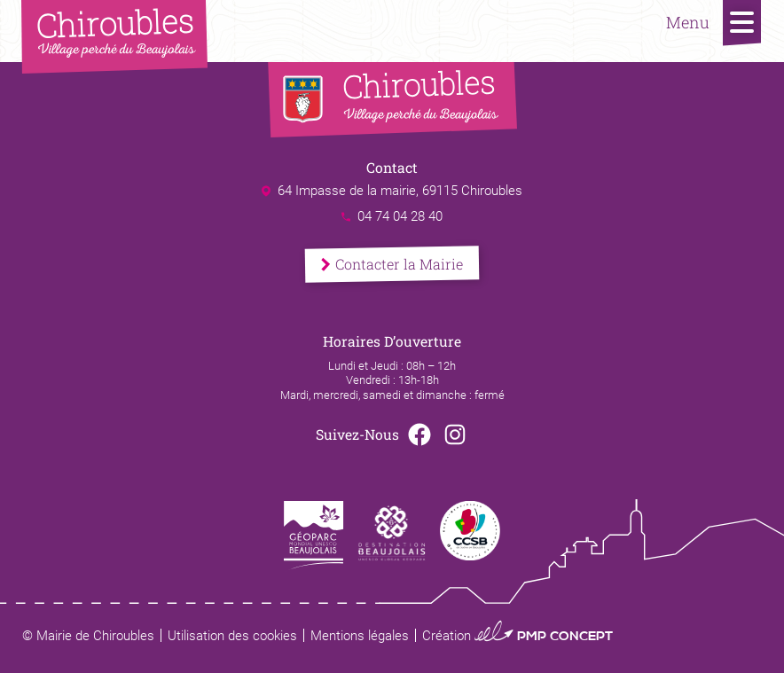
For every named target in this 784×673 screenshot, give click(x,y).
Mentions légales (360, 636)
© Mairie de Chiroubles (88, 636)
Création (517, 636)
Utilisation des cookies (232, 636)
